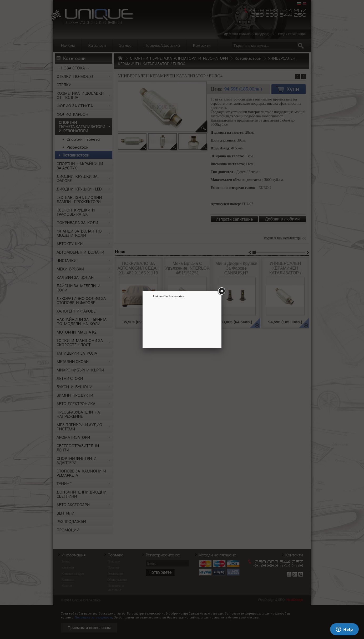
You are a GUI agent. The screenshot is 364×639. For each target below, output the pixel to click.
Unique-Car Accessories (168, 296)
